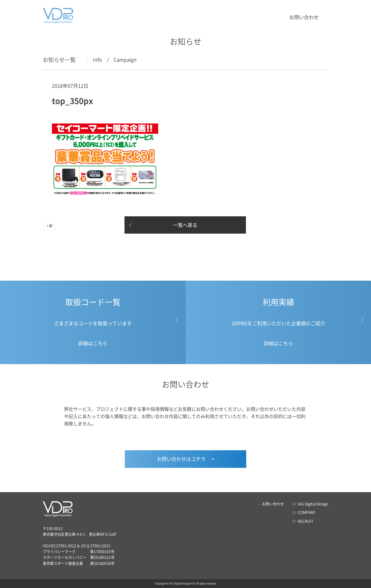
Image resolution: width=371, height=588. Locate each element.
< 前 (49, 226)
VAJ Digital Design (313, 504)
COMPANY (306, 512)
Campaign (125, 59)
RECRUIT (306, 521)
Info (97, 59)
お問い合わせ (304, 17)
